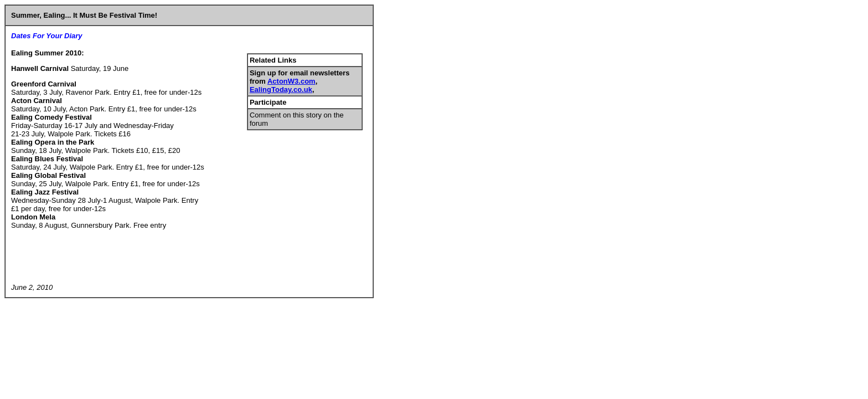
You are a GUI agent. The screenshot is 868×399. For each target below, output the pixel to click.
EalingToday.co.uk (281, 89)
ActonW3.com (291, 81)
